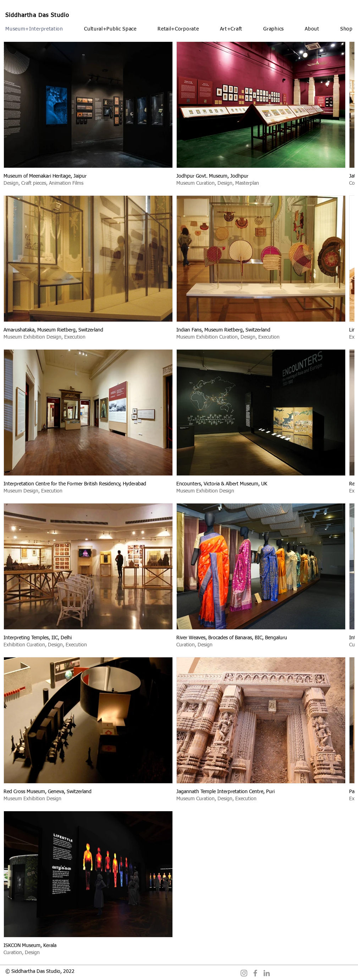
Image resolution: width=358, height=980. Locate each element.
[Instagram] (244, 973)
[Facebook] (255, 973)
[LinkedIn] (267, 973)
